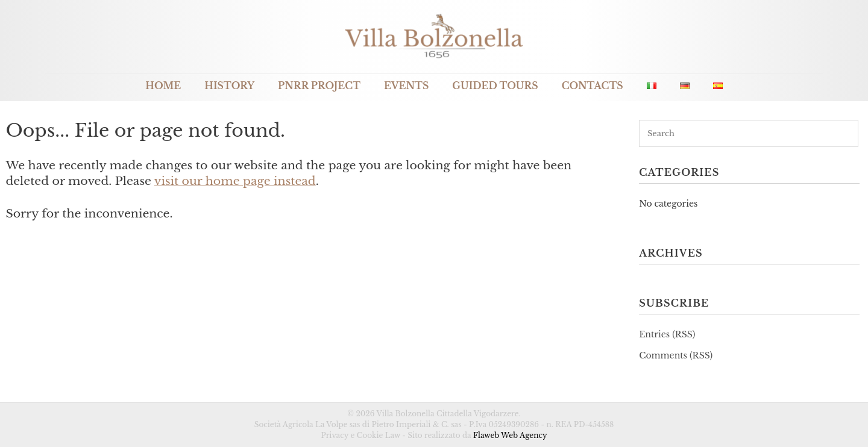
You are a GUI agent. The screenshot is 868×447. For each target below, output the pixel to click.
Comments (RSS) (676, 355)
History (229, 86)
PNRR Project (319, 86)
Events (406, 86)
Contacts (593, 86)
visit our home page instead (235, 181)
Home (163, 86)
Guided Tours (495, 86)
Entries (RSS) (667, 334)
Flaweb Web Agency (510, 435)
